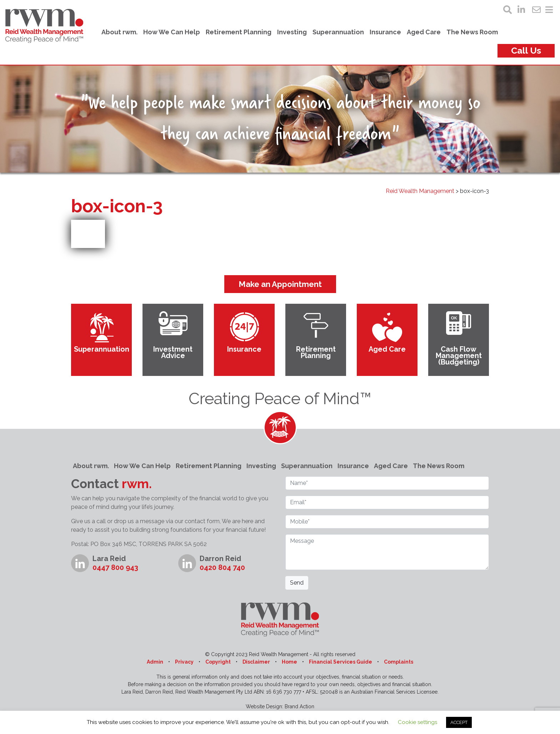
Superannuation (338, 32)
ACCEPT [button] (459, 722)
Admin (155, 662)
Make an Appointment (280, 284)
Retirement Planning (239, 32)
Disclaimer (256, 662)
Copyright (218, 662)
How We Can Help (172, 32)
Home (289, 662)
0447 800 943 (115, 567)
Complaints (399, 662)
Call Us (526, 50)
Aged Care (424, 32)
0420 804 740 (222, 567)
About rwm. (119, 32)
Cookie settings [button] (417, 722)
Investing (292, 32)
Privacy (184, 662)
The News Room (472, 32)
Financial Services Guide (341, 662)
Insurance (385, 32)
